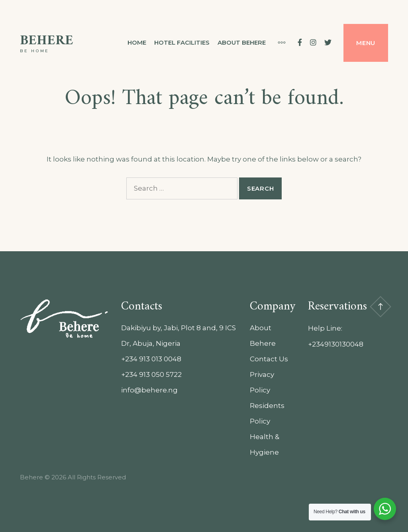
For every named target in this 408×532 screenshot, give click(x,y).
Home (137, 42)
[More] (278, 43)
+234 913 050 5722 (151, 374)
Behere (47, 41)
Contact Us (269, 359)
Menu (366, 43)
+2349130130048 (336, 344)
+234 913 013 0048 (151, 359)
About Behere (242, 42)
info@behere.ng (149, 390)
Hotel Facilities (182, 42)
